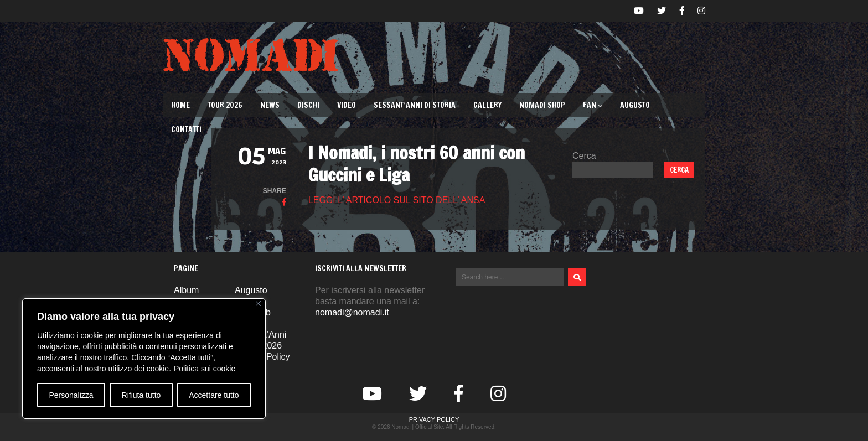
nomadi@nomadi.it (352, 312)
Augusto (635, 105)
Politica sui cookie (205, 369)
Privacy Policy (434, 419)
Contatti (186, 129)
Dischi (308, 105)
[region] (144, 359)
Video (347, 105)
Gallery (487, 105)
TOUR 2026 (225, 105)
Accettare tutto (214, 395)
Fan (593, 105)
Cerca (584, 156)
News (270, 105)
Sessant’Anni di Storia (415, 105)
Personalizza (71, 395)
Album (186, 290)
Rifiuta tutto (141, 395)
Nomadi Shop (542, 105)
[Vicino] (258, 303)
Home (180, 105)
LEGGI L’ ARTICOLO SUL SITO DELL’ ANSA (397, 200)
